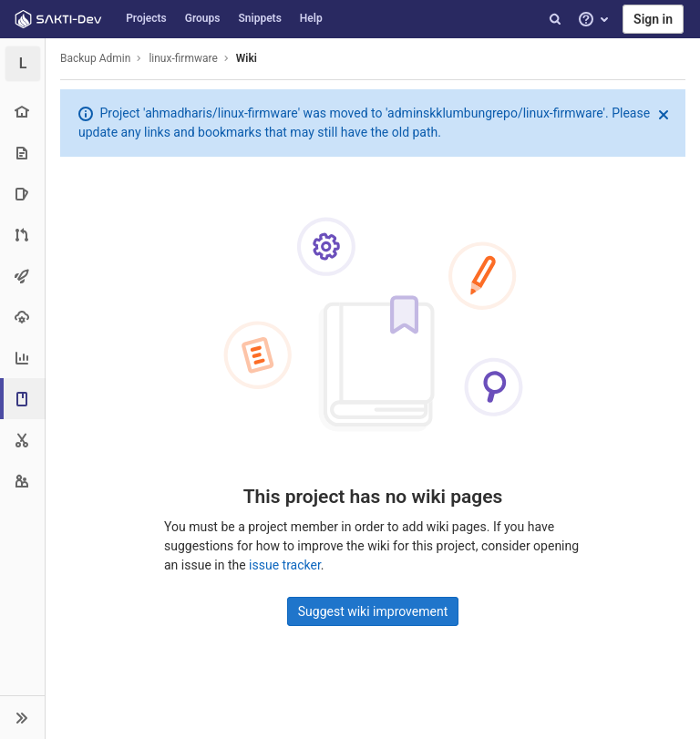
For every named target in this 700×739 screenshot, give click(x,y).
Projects (146, 18)
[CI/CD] (22, 276)
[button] (22, 717)
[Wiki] (24, 399)
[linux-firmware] (23, 64)
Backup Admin (95, 58)
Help (311, 18)
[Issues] (22, 194)
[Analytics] (22, 358)
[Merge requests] (22, 235)
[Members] (22, 481)
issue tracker (285, 565)
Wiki (247, 58)
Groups (203, 18)
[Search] (555, 19)
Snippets (260, 18)
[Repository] (22, 153)
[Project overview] (22, 112)
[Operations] (22, 317)
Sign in (653, 19)
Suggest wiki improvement (373, 611)
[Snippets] (22, 440)
